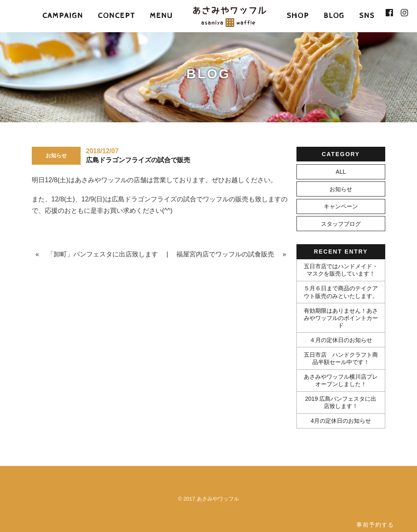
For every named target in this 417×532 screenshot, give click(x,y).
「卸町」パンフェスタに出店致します (103, 254)
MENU (161, 16)
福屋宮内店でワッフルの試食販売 (225, 254)
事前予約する (375, 525)
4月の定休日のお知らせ (341, 421)
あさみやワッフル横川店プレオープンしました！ (341, 380)
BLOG (334, 16)
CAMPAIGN (63, 16)
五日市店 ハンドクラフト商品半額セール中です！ (341, 358)
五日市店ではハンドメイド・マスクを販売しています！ (341, 270)
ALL (341, 172)
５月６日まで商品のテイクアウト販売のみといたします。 (341, 292)
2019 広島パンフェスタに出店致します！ (341, 402)
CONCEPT (116, 16)
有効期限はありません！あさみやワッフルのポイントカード (341, 318)
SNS (367, 16)
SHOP (298, 16)
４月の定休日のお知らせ (341, 340)
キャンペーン (341, 206)
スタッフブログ (341, 224)
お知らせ (341, 189)
